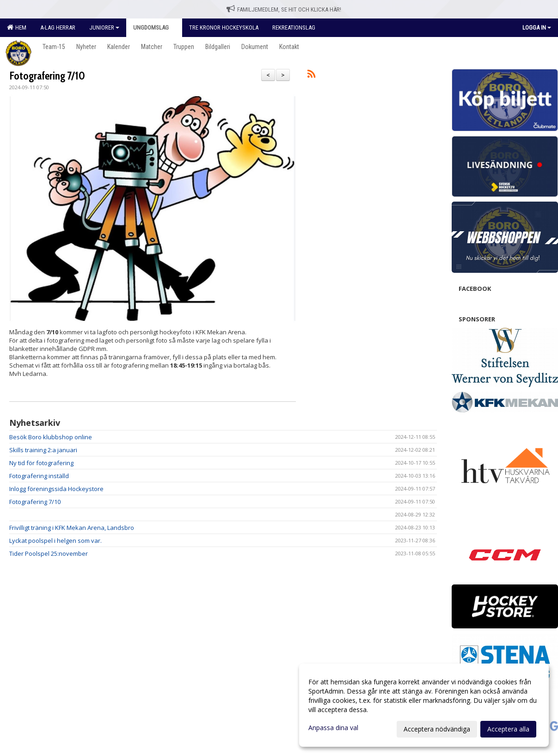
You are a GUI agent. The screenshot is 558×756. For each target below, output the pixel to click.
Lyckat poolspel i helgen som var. (55, 541)
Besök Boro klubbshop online (51, 437)
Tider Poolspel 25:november (49, 553)
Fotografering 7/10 (47, 76)
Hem (17, 27)
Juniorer (104, 28)
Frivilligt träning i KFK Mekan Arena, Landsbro (72, 528)
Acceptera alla (508, 729)
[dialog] (424, 705)
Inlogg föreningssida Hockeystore (56, 489)
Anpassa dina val (333, 728)
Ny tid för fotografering (41, 463)
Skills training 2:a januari (43, 450)
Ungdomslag (154, 28)
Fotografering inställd (39, 476)
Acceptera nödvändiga (437, 729)
